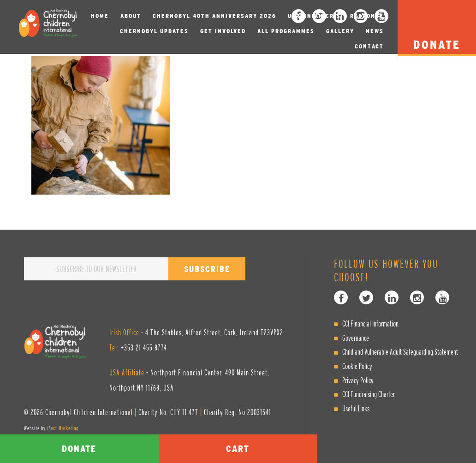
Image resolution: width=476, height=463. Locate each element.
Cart (238, 448)
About (131, 16)
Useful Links (356, 408)
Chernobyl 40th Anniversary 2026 (214, 16)
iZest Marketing (63, 428)
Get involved (223, 31)
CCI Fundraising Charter (369, 394)
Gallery (340, 31)
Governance (356, 338)
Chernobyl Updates (154, 31)
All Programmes (286, 31)
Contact (369, 46)
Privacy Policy (358, 380)
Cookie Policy (357, 366)
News (375, 31)
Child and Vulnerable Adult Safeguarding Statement (400, 352)
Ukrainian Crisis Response (336, 16)
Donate (79, 448)
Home (100, 16)
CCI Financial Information (370, 324)
